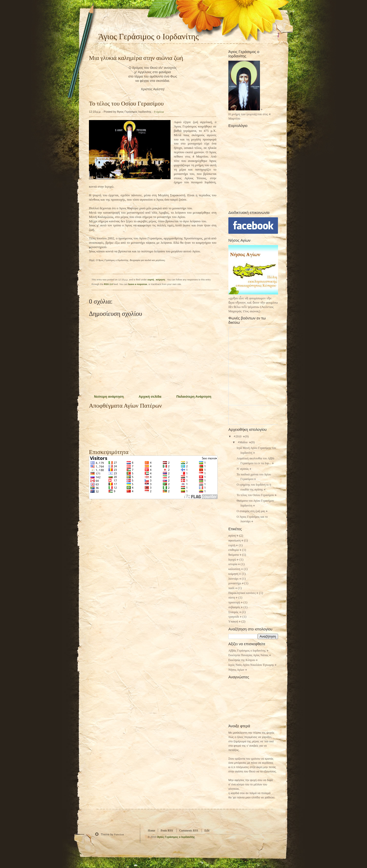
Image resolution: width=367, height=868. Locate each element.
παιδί (231, 588)
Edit (207, 831)
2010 (239, 437)
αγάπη (232, 536)
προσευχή (234, 603)
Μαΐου (244, 442)
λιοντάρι (233, 579)
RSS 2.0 (108, 284)
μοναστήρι (235, 583)
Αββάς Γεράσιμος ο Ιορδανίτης (247, 651)
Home (152, 831)
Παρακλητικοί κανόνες (242, 593)
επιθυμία (234, 550)
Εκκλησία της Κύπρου (242, 660)
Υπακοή (233, 622)
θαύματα (234, 555)
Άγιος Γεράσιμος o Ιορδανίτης (176, 837)
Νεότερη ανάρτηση (109, 397)
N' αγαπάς (243, 469)
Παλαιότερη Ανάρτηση (194, 397)
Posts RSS (167, 831)
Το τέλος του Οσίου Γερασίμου (126, 103)
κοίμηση (161, 280)
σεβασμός (234, 607)
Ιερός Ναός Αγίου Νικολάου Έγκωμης (251, 665)
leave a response (138, 284)
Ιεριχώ (232, 560)
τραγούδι (234, 617)
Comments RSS (189, 831)
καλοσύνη (234, 569)
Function (119, 834)
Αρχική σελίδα (150, 397)
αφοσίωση (234, 541)
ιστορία (233, 564)
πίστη (232, 598)
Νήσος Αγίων (236, 670)
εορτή (151, 280)
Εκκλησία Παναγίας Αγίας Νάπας (248, 655)
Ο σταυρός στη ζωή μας (251, 511)
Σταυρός (233, 612)
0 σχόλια (159, 112)
